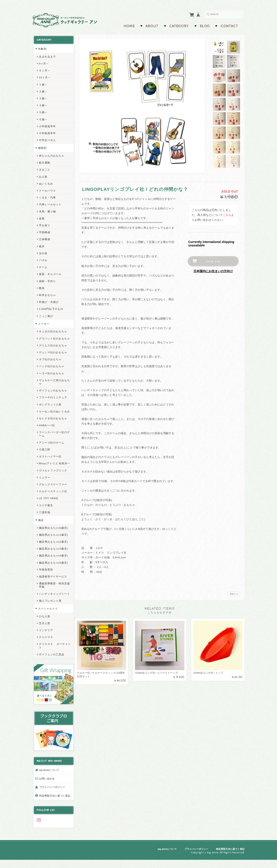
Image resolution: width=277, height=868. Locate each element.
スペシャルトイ (48, 621)
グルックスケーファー (53, 493)
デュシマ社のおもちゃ (53, 354)
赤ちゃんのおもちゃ (51, 155)
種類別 (42, 147)
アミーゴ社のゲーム (51, 448)
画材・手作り (47, 280)
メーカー (43, 323)
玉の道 (43, 252)
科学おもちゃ (47, 294)
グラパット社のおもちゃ (53, 339)
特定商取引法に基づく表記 (53, 803)
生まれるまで (47, 55)
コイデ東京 (46, 514)
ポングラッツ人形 (50, 407)
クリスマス (46, 649)
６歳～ (43, 118)
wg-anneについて (49, 776)
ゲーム (43, 266)
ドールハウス (47, 189)
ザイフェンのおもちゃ (53, 393)
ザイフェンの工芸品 (51, 666)
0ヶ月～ (44, 62)
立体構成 (44, 238)
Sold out (213, 260)
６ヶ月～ (44, 69)
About (152, 25)
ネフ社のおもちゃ (50, 361)
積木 (42, 245)
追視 (42, 217)
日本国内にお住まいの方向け (213, 270)
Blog (205, 25)
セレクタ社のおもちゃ (53, 424)
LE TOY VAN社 (48, 507)
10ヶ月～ (45, 76)
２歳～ (43, 90)
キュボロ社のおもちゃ (53, 330)
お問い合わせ (47, 784)
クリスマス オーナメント (53, 658)
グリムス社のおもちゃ (53, 348)
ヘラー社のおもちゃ (51, 375)
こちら (227, 214)
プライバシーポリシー (52, 793)
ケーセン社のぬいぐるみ (53, 415)
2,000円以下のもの (51, 308)
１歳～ (43, 83)
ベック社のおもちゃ (51, 369)
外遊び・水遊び (49, 301)
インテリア (46, 642)
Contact (229, 25)
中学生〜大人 (47, 139)
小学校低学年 (47, 125)
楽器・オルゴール (50, 273)
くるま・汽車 (47, 196)
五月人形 (44, 635)
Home (129, 25)
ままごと (44, 168)
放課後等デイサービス (53, 585)
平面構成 (44, 231)
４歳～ (43, 104)
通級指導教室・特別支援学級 (53, 594)
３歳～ (43, 97)
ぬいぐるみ (46, 182)
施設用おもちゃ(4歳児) (53, 564)
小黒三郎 (44, 455)
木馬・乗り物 (47, 210)
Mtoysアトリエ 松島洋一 (53, 471)
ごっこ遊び (46, 315)
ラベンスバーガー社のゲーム (53, 439)
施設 (41, 529)
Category (179, 25)
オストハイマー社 (50, 462)
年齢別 (42, 48)
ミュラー (44, 486)
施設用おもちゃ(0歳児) (53, 536)
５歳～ (43, 111)
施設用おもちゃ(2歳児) (53, 551)
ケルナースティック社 (53, 500)
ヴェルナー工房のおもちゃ (53, 384)
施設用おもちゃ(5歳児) (53, 571)
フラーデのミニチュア (53, 400)
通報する (234, 593)
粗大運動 (44, 162)
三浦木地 (44, 521)
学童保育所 (46, 578)
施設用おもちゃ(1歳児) (53, 543)
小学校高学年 (47, 132)
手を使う (44, 224)
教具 (42, 287)
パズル (43, 259)
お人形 (43, 176)
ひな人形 (44, 628)
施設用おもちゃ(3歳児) (53, 557)
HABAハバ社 (47, 431)
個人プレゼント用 (50, 613)
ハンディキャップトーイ (53, 604)
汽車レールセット (50, 203)
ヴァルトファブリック (53, 479)
